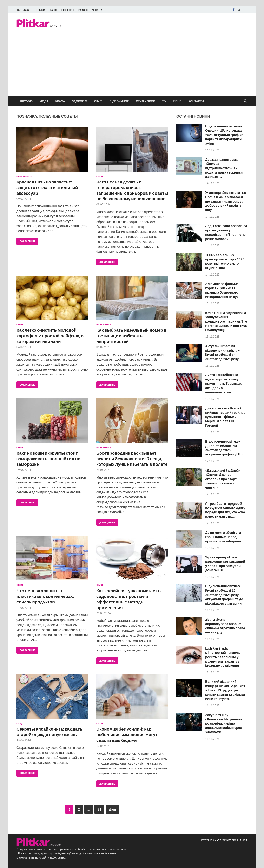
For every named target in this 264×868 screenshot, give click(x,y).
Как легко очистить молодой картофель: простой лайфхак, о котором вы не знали (50, 335)
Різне (177, 101)
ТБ (164, 101)
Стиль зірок (146, 101)
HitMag (242, 840)
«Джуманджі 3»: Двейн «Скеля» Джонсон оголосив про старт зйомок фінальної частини (223, 479)
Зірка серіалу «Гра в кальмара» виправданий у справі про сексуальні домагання (225, 564)
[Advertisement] (132, 66)
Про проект (68, 10)
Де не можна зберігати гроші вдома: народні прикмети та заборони (223, 537)
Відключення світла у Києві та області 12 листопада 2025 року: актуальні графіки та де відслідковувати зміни (224, 595)
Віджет (54, 10)
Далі (113, 809)
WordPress (224, 840)
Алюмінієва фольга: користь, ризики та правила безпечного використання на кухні (223, 290)
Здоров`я (80, 101)
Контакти (97, 10)
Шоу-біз (26, 101)
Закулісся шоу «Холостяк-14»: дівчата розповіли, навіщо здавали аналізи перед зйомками (224, 723)
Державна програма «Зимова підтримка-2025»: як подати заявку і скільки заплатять (224, 168)
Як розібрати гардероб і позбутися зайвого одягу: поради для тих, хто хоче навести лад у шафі (226, 510)
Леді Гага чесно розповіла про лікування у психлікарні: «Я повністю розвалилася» (226, 232)
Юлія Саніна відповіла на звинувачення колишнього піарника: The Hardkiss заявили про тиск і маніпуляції (226, 321)
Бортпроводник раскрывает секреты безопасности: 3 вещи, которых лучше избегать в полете (132, 459)
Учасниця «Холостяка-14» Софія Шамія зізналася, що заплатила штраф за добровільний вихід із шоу (226, 201)
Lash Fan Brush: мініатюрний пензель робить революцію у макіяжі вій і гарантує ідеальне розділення (223, 657)
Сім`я (98, 101)
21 (99, 809)
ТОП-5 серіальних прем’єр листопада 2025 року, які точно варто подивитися (225, 261)
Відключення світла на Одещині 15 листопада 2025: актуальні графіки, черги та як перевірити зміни (225, 135)
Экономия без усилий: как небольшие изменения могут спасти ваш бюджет (127, 734)
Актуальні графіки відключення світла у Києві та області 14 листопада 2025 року (222, 352)
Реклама (41, 10)
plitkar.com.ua (26, 853)
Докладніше (26, 240)
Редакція (83, 10)
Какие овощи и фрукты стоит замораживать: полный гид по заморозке (48, 459)
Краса (60, 101)
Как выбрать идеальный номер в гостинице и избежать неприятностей (131, 335)
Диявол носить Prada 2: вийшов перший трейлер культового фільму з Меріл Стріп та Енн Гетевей (225, 417)
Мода (44, 101)
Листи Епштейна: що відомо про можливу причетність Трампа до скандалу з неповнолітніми (224, 383)
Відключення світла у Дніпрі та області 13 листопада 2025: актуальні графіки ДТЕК (224, 448)
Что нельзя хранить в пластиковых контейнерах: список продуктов (45, 596)
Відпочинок (119, 101)
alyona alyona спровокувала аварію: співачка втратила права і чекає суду (226, 626)
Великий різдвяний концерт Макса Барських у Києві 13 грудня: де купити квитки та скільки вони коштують (225, 690)
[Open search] (245, 101)
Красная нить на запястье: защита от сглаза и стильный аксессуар (47, 187)
